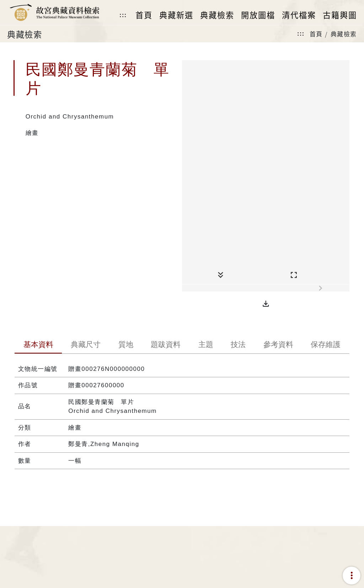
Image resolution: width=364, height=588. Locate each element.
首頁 (316, 34)
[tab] (38, 345)
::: (123, 15)
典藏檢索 (344, 34)
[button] (266, 304)
